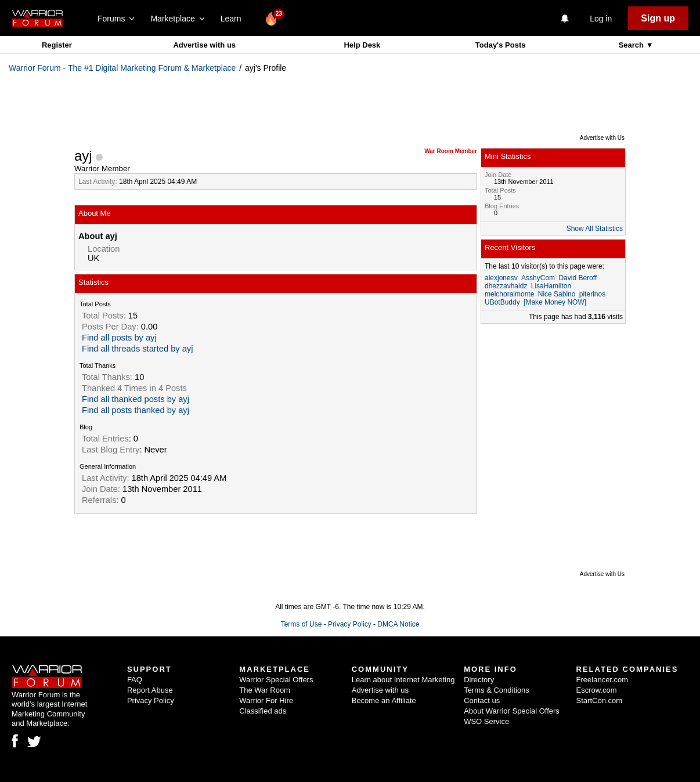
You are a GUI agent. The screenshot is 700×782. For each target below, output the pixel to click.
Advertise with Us (602, 138)
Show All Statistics (595, 229)
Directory (479, 680)
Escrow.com (597, 690)
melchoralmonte (509, 294)
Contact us (482, 700)
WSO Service (486, 721)
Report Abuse (150, 690)
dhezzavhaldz (506, 286)
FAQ (135, 680)
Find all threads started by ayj (137, 349)
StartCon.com (599, 700)
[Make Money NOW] (555, 302)
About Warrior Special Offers (512, 711)
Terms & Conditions (497, 690)
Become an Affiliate (384, 700)
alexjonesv (501, 278)
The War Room (265, 690)
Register (57, 45)
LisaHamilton (551, 286)
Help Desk (362, 45)
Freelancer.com (602, 680)
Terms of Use (302, 624)
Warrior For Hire (266, 700)
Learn (234, 19)
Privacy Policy (350, 624)
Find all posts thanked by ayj (136, 410)
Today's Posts (501, 45)
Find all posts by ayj (119, 338)
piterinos (592, 294)
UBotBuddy (502, 302)
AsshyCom (538, 278)
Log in (601, 19)
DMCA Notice (398, 624)
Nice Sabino (557, 294)
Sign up (658, 18)
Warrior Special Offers (276, 680)
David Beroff (578, 278)
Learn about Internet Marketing (403, 680)
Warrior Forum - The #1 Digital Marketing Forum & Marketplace (122, 68)
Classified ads (263, 711)
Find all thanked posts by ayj (136, 399)
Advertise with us (204, 45)
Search (632, 45)
